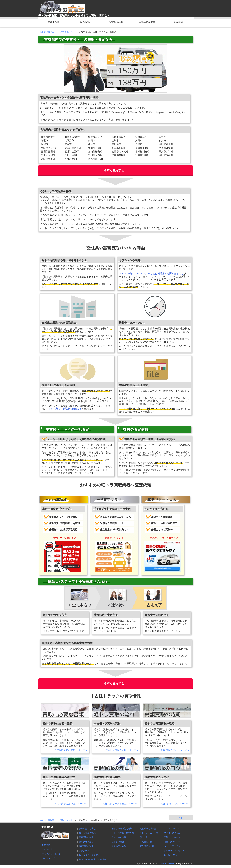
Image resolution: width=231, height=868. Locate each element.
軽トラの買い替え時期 (122, 829)
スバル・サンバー (172, 855)
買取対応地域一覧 (148, 829)
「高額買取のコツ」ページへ (174, 804)
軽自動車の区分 (119, 846)
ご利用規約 (47, 849)
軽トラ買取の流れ (87, 833)
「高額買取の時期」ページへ (174, 750)
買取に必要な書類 (87, 829)
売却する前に (55, 22)
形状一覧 (144, 837)
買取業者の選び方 (87, 842)
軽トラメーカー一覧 (149, 833)
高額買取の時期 (147, 22)
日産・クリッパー (172, 842)
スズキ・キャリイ (172, 829)
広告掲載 (46, 845)
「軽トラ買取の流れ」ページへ (122, 750)
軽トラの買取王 (47, 32)
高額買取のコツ (86, 851)
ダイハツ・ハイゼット (174, 851)
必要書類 (178, 22)
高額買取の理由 (86, 846)
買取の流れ (86, 22)
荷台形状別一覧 (147, 846)
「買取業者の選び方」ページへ (71, 804)
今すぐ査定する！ (115, 170)
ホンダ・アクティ (172, 846)
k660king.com (168, 864)
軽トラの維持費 (119, 837)
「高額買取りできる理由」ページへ (119, 804)
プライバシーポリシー (52, 854)
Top (181, 817)
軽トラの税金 (118, 842)
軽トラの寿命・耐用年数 (123, 833)
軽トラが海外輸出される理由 (93, 860)
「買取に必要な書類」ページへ (71, 750)
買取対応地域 (116, 22)
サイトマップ (48, 858)
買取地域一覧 (67, 32)
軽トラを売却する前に (89, 855)
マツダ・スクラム (172, 833)
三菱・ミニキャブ (172, 837)
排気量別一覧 (146, 842)
